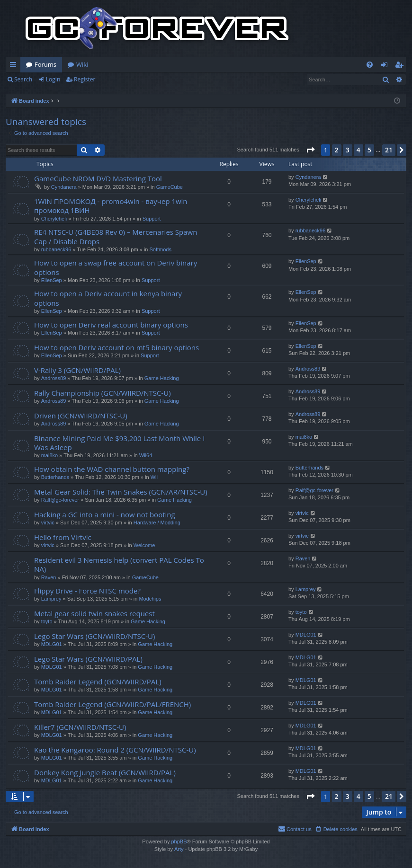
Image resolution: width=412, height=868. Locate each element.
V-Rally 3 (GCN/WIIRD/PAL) (77, 370)
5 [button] (369, 150)
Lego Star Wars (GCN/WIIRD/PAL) (88, 659)
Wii (154, 477)
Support (152, 219)
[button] (310, 150)
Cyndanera (64, 187)
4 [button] (358, 150)
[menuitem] (370, 65)
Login (53, 79)
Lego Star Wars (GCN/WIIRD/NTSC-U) (94, 636)
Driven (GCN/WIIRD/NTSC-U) (81, 416)
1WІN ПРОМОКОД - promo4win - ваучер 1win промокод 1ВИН (111, 206)
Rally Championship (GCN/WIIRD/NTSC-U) (103, 393)
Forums (45, 64)
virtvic (48, 523)
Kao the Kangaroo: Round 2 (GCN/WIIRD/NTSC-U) (115, 750)
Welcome (144, 545)
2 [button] (337, 150)
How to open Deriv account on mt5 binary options (116, 347)
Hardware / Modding (157, 523)
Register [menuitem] (401, 66)
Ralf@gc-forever (60, 500)
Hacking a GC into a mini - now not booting (105, 514)
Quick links (15, 66)
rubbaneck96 (56, 249)
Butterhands (55, 477)
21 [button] (389, 150)
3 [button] (348, 150)
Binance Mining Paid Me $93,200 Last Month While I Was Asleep (119, 443)
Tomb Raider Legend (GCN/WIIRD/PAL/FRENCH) (112, 704)
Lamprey (51, 599)
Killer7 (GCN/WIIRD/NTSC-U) (80, 727)
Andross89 (54, 378)
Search (23, 79)
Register (85, 79)
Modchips (150, 599)
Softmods (160, 249)
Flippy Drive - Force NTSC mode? (87, 591)
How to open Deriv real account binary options (111, 325)
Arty (179, 849)
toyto (47, 621)
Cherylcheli (54, 219)
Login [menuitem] (386, 66)
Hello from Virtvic (63, 537)
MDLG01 (52, 644)
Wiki (82, 64)
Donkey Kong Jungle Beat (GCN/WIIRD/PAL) (105, 772)
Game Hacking (162, 378)
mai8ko (49, 455)
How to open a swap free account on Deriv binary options (116, 267)
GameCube (170, 187)
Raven (49, 577)
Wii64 (146, 455)
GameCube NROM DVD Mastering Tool (98, 178)
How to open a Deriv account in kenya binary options (108, 298)
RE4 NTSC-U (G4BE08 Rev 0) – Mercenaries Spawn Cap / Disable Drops (116, 236)
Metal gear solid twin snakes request (94, 613)
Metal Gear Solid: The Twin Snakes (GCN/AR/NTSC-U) (121, 492)
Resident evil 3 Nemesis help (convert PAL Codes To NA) (119, 564)
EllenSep (52, 280)
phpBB (179, 841)
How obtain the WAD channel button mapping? (112, 469)
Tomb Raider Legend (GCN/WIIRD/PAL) (98, 682)
